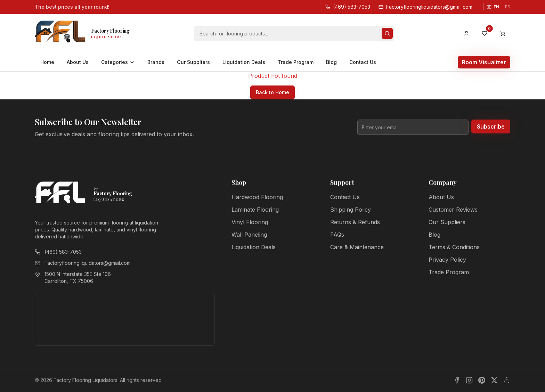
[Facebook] (457, 380)
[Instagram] (469, 380)
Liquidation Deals (244, 62)
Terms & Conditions (454, 247)
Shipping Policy (351, 210)
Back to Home (272, 92)
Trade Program (296, 62)
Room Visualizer (484, 62)
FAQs (337, 235)
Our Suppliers (193, 62)
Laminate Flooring (255, 210)
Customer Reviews (453, 210)
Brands (156, 62)
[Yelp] (507, 380)
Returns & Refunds (355, 222)
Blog (331, 62)
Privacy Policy (447, 260)
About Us (78, 62)
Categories (118, 62)
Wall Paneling (249, 235)
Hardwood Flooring (257, 197)
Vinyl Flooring (250, 222)
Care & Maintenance (357, 247)
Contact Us (363, 62)
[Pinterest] (482, 380)
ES (508, 7)
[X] (494, 380)
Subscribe (491, 126)
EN (496, 7)
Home (47, 62)
